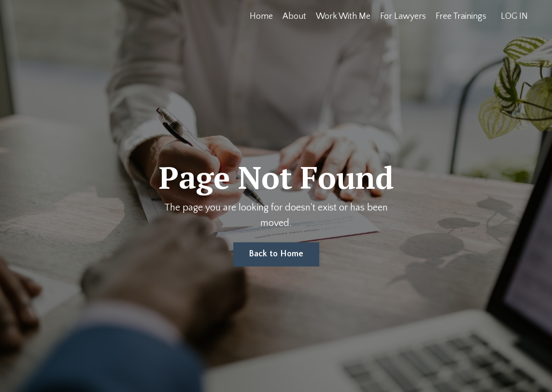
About (294, 16)
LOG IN (514, 16)
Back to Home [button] (276, 254)
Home (261, 16)
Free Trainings (461, 16)
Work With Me (343, 16)
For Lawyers (403, 16)
